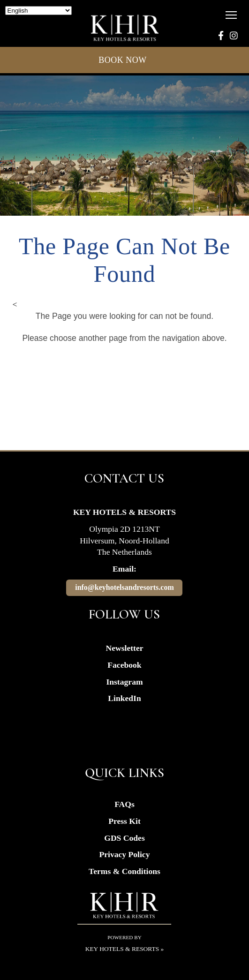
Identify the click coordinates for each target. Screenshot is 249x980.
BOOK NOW (124, 60)
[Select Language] (38, 11)
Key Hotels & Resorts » (125, 949)
